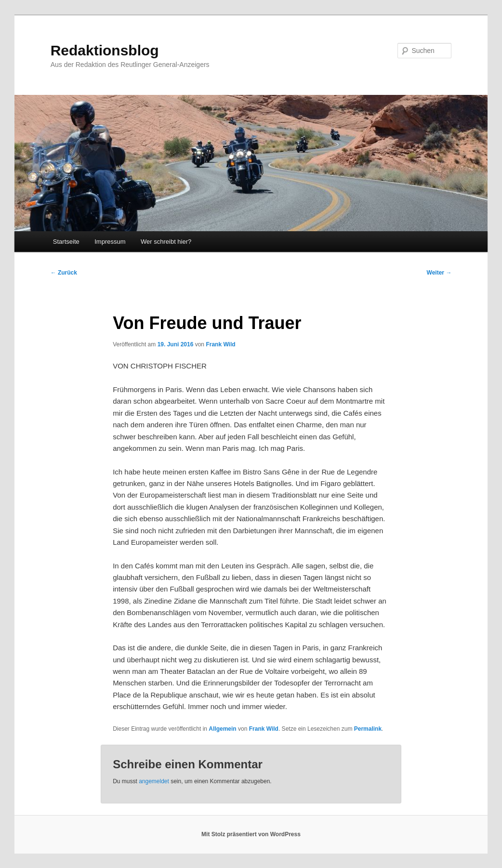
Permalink (368, 729)
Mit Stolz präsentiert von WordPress (251, 834)
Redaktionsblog (105, 50)
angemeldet (154, 781)
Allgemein (222, 729)
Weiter (439, 273)
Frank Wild (220, 344)
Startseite (66, 242)
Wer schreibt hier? (166, 242)
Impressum (110, 242)
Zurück (64, 273)
